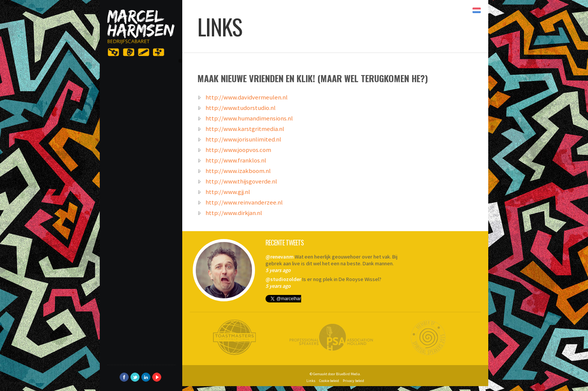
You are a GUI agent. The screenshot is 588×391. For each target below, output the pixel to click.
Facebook (124, 377)
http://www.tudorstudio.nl (241, 107)
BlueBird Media (348, 374)
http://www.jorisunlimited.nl (243, 139)
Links (311, 381)
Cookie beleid (329, 381)
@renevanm (280, 257)
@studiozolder (283, 279)
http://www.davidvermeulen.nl (247, 97)
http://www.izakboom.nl (238, 170)
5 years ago (278, 270)
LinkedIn (146, 377)
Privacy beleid (353, 381)
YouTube (157, 377)
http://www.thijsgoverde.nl (241, 181)
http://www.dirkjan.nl (234, 212)
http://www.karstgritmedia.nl (245, 128)
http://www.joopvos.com (238, 149)
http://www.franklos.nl (236, 160)
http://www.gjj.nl (228, 191)
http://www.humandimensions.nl (249, 118)
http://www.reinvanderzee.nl (244, 202)
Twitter (135, 377)
